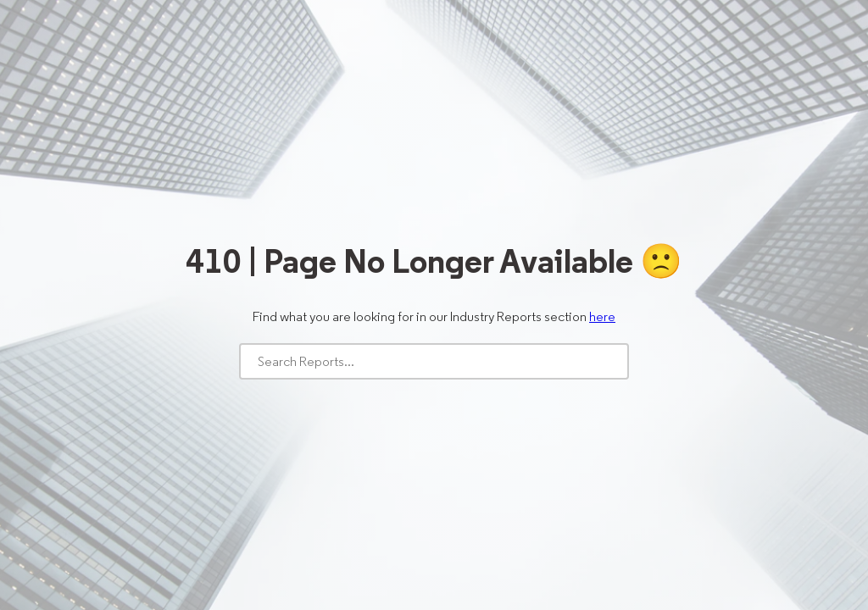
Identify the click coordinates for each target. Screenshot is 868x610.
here (602, 316)
